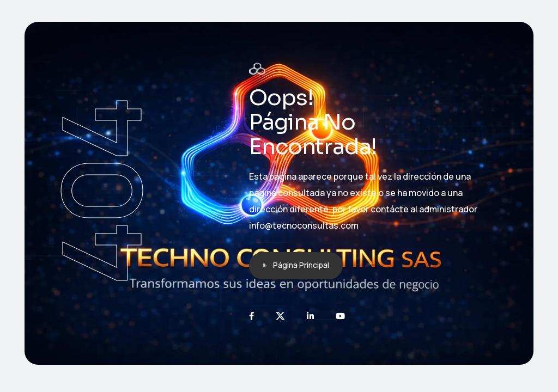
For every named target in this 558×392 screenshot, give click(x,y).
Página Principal (301, 265)
